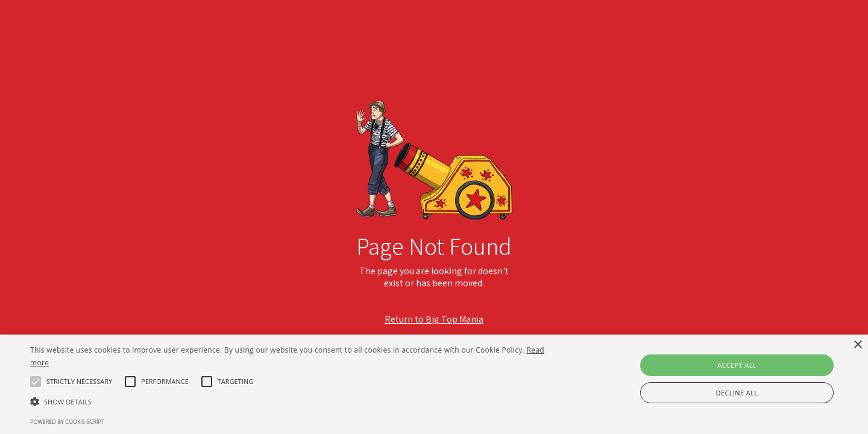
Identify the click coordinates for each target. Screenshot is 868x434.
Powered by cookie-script (67, 422)
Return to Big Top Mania (434, 319)
